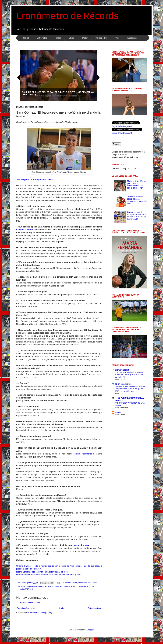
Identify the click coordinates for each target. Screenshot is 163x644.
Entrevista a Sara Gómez (88, 583)
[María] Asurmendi (83, 454)
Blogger (90, 630)
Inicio (62, 608)
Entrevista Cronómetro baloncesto (31, 586)
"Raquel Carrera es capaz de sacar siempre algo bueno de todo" (137, 200)
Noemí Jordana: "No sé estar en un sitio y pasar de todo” (42, 572)
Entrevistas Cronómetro (54, 586)
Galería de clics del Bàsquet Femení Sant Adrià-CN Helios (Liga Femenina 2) (136, 216)
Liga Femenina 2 (83, 586)
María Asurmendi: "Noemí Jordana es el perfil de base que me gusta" (48, 575)
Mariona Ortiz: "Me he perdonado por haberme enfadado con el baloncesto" (136, 184)
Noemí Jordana (81, 545)
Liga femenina (70, 586)
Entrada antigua (95, 608)
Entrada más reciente (26, 608)
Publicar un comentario (30, 603)
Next (98, 77)
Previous (19, 77)
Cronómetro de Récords (67, 15)
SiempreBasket (122, 370)
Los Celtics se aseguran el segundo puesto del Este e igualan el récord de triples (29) (129, 375)
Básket (74, 583)
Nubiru (118, 412)
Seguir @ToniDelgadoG (122, 126)
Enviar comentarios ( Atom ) (40, 613)
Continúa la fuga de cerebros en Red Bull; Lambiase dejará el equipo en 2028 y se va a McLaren (130, 389)
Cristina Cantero (25, 230)
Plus (117, 38)
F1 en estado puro (123, 384)
